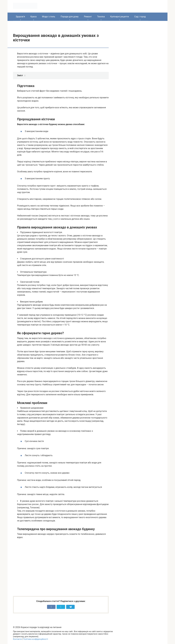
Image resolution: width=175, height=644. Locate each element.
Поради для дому (70, 17)
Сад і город (140, 17)
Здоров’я (20, 17)
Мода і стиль (49, 17)
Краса (33, 17)
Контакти (17, 639)
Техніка (101, 17)
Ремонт (88, 17)
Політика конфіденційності (36, 639)
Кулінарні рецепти (119, 17)
